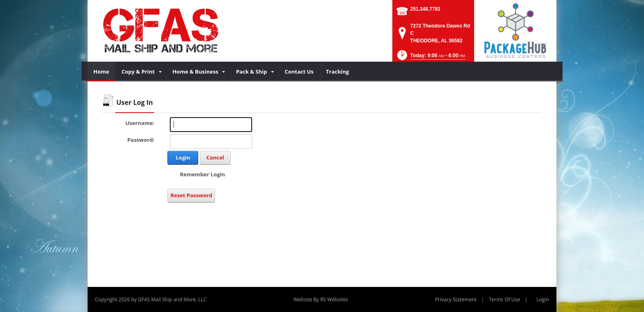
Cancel (215, 157)
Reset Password (191, 195)
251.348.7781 (425, 9)
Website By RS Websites (321, 299)
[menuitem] (101, 72)
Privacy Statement (456, 299)
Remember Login (202, 174)
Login (183, 157)
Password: (141, 140)
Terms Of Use (505, 299)
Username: (140, 123)
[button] (430, 58)
